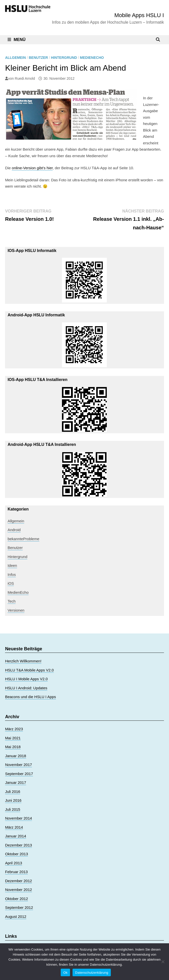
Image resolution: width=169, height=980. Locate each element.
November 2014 (19, 818)
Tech (12, 601)
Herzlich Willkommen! (23, 661)
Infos (12, 574)
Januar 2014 (15, 836)
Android (14, 530)
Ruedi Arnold (25, 78)
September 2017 (19, 774)
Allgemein (15, 58)
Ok (65, 973)
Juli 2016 (13, 792)
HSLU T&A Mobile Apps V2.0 (29, 670)
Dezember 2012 (19, 881)
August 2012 (16, 917)
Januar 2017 (15, 782)
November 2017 (19, 765)
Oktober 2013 (16, 854)
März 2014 (14, 827)
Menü (16, 40)
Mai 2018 (13, 747)
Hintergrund (64, 58)
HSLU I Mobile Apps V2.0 (26, 679)
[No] (163, 962)
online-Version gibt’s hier (32, 168)
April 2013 (14, 863)
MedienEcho (92, 58)
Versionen (16, 610)
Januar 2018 (15, 756)
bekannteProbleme (23, 539)
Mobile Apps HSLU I (139, 15)
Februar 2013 (16, 872)
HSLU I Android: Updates (26, 688)
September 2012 (19, 907)
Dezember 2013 (19, 845)
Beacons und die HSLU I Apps (30, 697)
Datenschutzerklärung (92, 973)
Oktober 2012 (16, 899)
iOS (11, 583)
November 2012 (19, 890)
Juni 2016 (13, 800)
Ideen (12, 565)
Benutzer (38, 58)
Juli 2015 (13, 809)
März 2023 (14, 729)
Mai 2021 (13, 738)
